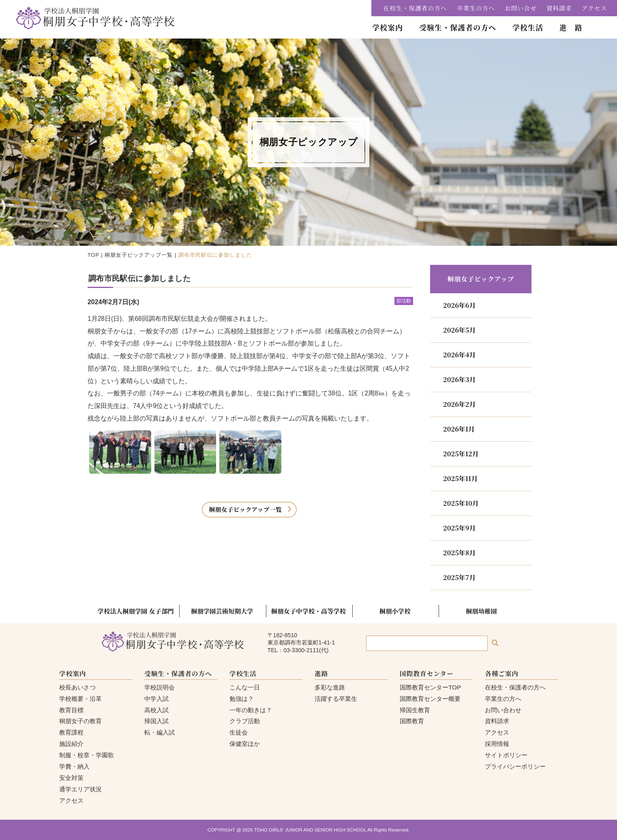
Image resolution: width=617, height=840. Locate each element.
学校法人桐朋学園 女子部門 (136, 611)
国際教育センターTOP (430, 687)
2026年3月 (459, 379)
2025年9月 (459, 528)
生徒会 (239, 732)
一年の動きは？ (251, 710)
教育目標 (71, 710)
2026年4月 (459, 355)
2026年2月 (459, 404)
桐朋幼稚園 (481, 611)
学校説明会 (160, 687)
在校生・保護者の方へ (415, 8)
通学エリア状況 (80, 789)
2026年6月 (459, 305)
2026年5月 (459, 330)
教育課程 (71, 732)
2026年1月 (459, 429)
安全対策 (71, 778)
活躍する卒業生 (336, 699)
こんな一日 (245, 687)
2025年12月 (461, 454)
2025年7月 (459, 577)
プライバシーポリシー (515, 766)
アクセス (594, 8)
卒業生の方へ (476, 8)
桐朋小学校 (395, 611)
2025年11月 (460, 478)
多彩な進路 (330, 687)
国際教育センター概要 (430, 699)
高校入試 (156, 710)
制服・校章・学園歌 (87, 755)
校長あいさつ (77, 687)
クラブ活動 (245, 721)
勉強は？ (242, 699)
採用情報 (497, 744)
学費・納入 (74, 766)
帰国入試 (156, 721)
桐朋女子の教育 (80, 721)
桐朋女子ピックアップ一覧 (139, 255)
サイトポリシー (506, 755)
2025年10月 (461, 503)
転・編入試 (160, 732)
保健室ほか (245, 744)
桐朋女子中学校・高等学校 (308, 611)
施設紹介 (71, 744)
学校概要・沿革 (80, 699)
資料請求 (559, 8)
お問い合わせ (503, 710)
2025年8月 (459, 553)
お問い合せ (521, 8)
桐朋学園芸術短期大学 (222, 611)
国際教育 (412, 721)
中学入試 (156, 699)
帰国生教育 (415, 710)
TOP (93, 255)
